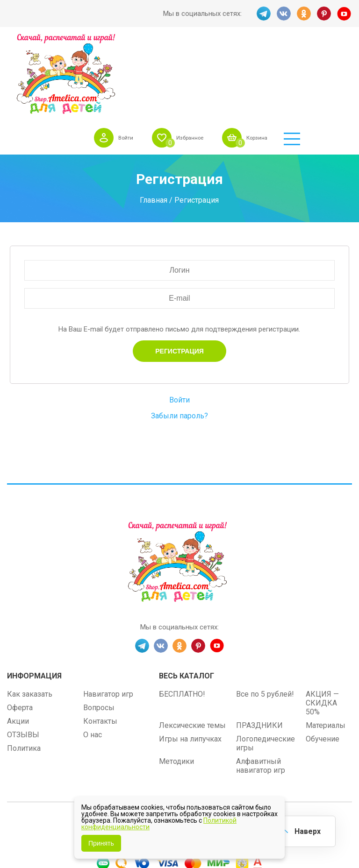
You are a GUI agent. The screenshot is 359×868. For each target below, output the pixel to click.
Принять (101, 843)
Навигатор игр (108, 619)
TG (263, 14)
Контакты (100, 646)
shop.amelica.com (237, 750)
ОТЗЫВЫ (23, 660)
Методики (176, 686)
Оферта (20, 632)
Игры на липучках (190, 664)
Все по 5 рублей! (265, 619)
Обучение (323, 664)
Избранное (231, 51)
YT (345, 14)
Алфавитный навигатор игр (261, 691)
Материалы (326, 650)
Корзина (305, 51)
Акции (18, 646)
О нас (93, 660)
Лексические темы (192, 650)
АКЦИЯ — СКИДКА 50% (322, 628)
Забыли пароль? (179, 341)
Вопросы (99, 632)
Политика (24, 673)
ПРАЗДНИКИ (259, 650)
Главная (154, 125)
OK (304, 14)
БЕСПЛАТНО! (182, 619)
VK (283, 14)
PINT (324, 14)
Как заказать (30, 619)
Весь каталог (187, 601)
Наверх (306, 830)
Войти (160, 51)
